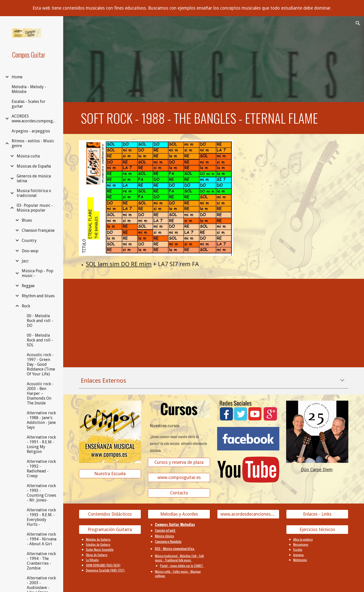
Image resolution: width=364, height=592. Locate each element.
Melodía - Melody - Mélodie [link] (29, 89)
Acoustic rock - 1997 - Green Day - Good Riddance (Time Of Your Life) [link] (41, 364)
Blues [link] (27, 220)
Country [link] (29, 241)
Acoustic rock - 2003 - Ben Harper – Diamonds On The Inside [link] (40, 393)
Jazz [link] (25, 261)
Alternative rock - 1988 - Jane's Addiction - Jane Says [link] (41, 420)
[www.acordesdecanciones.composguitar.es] (248, 514)
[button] (358, 23)
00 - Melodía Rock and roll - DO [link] (40, 321)
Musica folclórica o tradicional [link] (34, 193)
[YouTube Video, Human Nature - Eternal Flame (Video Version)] (317, 316)
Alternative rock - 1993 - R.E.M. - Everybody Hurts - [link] (41, 517)
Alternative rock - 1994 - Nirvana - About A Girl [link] (42, 539)
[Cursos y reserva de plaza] (179, 462)
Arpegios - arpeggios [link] (31, 131)
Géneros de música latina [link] (34, 178)
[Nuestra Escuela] (110, 474)
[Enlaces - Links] (317, 514)
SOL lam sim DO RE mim (119, 264)
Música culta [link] (28, 156)
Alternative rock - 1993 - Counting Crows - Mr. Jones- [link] (41, 493)
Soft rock (107, 118)
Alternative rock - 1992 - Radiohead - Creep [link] (41, 469)
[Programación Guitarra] (110, 529)
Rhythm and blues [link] (38, 296)
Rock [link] (26, 306)
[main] (214, 118)
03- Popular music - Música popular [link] (35, 208)
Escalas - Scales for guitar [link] (29, 104)
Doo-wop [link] (30, 251)
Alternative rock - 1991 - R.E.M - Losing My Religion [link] (41, 444)
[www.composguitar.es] (179, 478)
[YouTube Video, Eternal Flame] (248, 316)
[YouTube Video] (110, 316)
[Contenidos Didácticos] (110, 514)
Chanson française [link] (38, 230)
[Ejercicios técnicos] (317, 529)
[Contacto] (179, 493)
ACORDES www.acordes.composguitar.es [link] (35, 119)
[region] (182, 8)
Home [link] (17, 77)
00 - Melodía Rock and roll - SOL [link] (40, 340)
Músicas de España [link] (34, 166)
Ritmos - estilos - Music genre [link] (33, 143)
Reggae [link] (28, 286)
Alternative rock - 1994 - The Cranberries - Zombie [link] (41, 561)
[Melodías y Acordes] (179, 514)
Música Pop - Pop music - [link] (38, 273)
